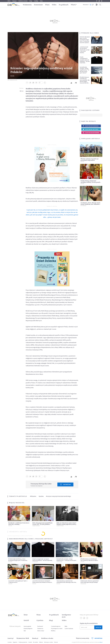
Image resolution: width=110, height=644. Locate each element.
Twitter (99, 1)
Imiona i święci (41, 631)
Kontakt (30, 642)
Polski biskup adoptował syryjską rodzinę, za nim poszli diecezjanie (90, 182)
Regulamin (15, 642)
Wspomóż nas (65, 485)
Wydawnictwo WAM (23, 638)
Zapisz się (98, 627)
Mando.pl (35, 638)
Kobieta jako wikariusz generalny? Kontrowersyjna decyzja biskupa (90, 582)
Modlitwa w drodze (23, 1)
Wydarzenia (27, 5)
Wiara (47, 5)
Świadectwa (40, 629)
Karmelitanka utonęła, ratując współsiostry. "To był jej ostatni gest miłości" (84, 70)
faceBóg (36, 1)
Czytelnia (40, 620)
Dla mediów (35, 642)
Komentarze (38, 5)
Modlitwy (53, 631)
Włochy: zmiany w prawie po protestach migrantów (90, 160)
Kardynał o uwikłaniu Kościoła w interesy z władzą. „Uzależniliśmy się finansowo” (19, 524)
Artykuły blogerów (28, 629)
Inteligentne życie (66, 616)
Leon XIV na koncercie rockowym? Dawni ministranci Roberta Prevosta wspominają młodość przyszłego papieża (42, 583)
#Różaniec (33, 496)
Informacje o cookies (48, 642)
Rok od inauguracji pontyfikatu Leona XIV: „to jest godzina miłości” (42, 524)
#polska (41, 496)
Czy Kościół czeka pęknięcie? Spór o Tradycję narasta (18, 582)
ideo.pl (101, 642)
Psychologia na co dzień (57, 629)
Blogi (31, 1)
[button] (96, 5)
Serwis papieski (27, 626)
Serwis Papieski (36, 526)
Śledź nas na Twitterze (91, 129)
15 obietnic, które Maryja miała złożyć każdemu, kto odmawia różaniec (90, 204)
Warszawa (86, 5)
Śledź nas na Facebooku (91, 126)
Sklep (41, 1)
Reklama (41, 642)
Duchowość (83, 206)
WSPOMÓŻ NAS (97, 638)
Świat (26, 615)
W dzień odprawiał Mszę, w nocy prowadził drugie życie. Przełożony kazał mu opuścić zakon (85, 40)
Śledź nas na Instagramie (91, 133)
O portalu (10, 642)
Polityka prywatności (23, 642)
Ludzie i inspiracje (69, 629)
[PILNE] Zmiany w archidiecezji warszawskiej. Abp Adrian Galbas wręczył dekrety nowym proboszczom (85, 81)
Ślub (25, 631)
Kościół (12, 76)
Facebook (97, 1)
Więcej (73, 5)
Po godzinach (64, 5)
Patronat (56, 642)
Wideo (54, 5)
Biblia (9, 1)
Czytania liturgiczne (56, 626)
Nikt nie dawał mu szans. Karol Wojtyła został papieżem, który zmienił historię (66, 524)
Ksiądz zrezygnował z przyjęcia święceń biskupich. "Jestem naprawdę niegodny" (85, 61)
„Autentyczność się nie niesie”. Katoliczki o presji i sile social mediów (85, 50)
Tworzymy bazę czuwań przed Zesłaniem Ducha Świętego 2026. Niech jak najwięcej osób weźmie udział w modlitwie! (67, 583)
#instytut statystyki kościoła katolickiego (58, 496)
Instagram (102, 1)
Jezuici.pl (11, 638)
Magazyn (14, 1)
